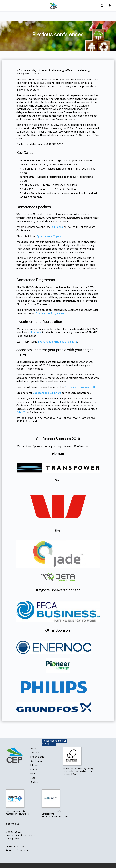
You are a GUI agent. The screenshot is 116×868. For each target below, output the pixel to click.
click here (36, 332)
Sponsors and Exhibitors (47, 393)
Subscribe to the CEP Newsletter (54, 742)
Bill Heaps (57, 227)
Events (34, 769)
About (33, 748)
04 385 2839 (19, 847)
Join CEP (35, 753)
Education (35, 765)
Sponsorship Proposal (78, 387)
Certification (36, 761)
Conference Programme (50, 313)
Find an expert (37, 757)
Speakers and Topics (49, 236)
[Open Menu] (5, 6)
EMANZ (21, 412)
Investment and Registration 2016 (57, 342)
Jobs (33, 778)
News (33, 774)
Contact (34, 782)
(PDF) (94, 387)
